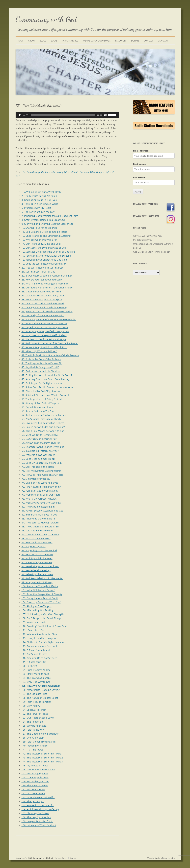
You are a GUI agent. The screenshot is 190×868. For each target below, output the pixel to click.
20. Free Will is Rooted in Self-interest (42, 268)
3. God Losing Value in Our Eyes (39, 200)
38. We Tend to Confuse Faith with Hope (44, 339)
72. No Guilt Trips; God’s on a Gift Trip (42, 475)
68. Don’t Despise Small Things (39, 459)
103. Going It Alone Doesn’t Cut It (40, 598)
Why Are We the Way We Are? (148, 236)
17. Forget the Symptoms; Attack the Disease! (46, 256)
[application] (67, 115)
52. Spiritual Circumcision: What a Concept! (46, 395)
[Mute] (105, 115)
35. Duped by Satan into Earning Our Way (45, 327)
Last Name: (139, 177)
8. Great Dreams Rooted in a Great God (43, 220)
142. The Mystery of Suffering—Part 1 (42, 754)
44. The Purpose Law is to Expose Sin (42, 363)
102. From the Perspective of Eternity (42, 594)
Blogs (43, 41)
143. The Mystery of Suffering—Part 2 (42, 758)
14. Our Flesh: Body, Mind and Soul (41, 244)
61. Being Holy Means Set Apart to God (43, 431)
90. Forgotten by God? (34, 546)
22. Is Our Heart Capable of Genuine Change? (47, 276)
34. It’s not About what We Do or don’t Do (44, 323)
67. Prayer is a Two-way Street (38, 455)
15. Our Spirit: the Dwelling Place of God (44, 248)
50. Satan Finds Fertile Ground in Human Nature (48, 387)
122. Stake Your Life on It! (36, 674)
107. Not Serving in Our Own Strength (43, 614)
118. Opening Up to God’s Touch (39, 658)
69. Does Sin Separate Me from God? (42, 463)
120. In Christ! (29, 666)
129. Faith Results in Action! (37, 702)
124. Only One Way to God (36, 682)
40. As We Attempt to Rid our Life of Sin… (44, 347)
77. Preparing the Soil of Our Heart (41, 495)
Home (21, 41)
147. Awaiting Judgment (35, 773)
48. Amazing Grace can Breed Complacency (46, 379)
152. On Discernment (33, 793)
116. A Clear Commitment (36, 650)
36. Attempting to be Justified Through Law (45, 331)
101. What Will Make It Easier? (38, 590)
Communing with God (46, 19)
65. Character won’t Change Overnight (43, 447)
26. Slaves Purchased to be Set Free (41, 292)
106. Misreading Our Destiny (37, 610)
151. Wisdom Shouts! (33, 789)
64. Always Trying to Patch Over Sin (41, 443)
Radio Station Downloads (97, 41)
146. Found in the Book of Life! (38, 769)
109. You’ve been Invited (35, 622)
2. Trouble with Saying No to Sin (39, 196)
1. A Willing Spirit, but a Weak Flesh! (41, 192)
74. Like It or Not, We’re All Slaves (40, 483)
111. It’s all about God (33, 630)
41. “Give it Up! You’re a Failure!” (39, 351)
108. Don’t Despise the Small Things (41, 618)
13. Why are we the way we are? (39, 240)
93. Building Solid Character (37, 558)
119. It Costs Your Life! (34, 662)
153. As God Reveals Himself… (38, 797)
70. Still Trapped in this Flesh (38, 467)
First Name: (139, 164)
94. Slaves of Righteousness (37, 562)
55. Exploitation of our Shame (38, 407)
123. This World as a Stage (36, 678)
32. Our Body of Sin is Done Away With (43, 315)
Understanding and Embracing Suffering (153, 244)
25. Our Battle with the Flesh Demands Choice (47, 288)
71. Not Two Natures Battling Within (41, 471)
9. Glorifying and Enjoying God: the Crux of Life (47, 224)
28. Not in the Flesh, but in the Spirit (42, 299)
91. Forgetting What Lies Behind (39, 550)
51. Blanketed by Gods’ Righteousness (42, 391)
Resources (121, 41)
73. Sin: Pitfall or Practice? (36, 479)
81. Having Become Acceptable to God (42, 511)
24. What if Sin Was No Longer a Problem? (45, 284)
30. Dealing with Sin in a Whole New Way (44, 307)
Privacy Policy (61, 858)
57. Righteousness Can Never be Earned (44, 415)
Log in (73, 858)
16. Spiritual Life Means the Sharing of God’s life (48, 252)
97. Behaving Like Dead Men (37, 574)
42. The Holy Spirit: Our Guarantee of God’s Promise (50, 355)
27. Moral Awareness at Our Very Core (43, 296)
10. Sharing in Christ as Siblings (39, 228)
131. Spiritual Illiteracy (34, 710)
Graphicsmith (168, 858)
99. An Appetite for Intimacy (37, 582)
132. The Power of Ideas (35, 714)
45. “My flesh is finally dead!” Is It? (40, 367)
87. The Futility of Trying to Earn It (40, 534)
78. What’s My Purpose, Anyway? (39, 499)
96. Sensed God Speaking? (36, 570)
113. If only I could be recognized (40, 638)
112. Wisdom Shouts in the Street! (40, 634)
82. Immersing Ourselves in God (39, 515)
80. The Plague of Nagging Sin (38, 507)
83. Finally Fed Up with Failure (38, 519)
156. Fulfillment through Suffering (40, 809)
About (32, 41)
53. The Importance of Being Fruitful (42, 399)
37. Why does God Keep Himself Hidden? (44, 335)
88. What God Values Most (36, 538)
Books (54, 41)
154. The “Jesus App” (33, 801)
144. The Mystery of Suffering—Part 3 (42, 762)
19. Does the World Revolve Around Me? (44, 264)
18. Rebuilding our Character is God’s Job (44, 260)
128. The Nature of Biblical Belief (40, 698)
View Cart (163, 41)
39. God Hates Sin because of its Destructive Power (50, 343)
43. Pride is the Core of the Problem (41, 359)
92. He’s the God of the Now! (37, 554)
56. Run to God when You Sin (38, 411)
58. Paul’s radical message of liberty (41, 419)
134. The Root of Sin (33, 722)
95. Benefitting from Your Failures (40, 566)
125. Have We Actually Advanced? (41, 686)
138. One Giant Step (33, 738)
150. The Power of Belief (35, 785)
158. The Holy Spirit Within (36, 817)
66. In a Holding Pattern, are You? (40, 451)
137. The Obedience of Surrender (40, 734)
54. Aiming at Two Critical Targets (40, 403)
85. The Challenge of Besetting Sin (41, 527)
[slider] (63, 115)
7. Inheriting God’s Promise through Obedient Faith (50, 216)
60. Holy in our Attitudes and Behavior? (43, 427)
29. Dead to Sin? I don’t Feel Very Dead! (43, 303)
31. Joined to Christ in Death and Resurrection (47, 311)
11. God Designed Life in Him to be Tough (45, 232)
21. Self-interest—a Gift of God (38, 272)
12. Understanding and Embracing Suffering (46, 236)
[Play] (20, 115)
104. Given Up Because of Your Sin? (41, 602)
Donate (135, 41)
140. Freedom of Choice (35, 746)
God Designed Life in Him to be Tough (152, 252)
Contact (149, 41)
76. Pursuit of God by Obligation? (40, 491)
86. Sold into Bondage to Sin (37, 531)
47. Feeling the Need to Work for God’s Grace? (47, 375)
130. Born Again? (31, 706)
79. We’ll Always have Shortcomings (41, 503)
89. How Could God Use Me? (37, 542)
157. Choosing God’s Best (35, 813)
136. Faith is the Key (33, 730)
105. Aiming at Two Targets (37, 606)
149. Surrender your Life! (35, 781)
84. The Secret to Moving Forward (40, 523)
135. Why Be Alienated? (34, 726)
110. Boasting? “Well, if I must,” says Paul (44, 626)
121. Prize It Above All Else (36, 670)
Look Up (137, 248)
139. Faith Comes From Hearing (39, 742)
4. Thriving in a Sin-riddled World (40, 204)
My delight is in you (143, 240)
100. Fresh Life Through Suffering (40, 586)
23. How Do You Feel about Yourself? (42, 280)
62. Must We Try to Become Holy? (40, 435)
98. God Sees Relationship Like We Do (42, 578)
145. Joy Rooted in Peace (35, 766)
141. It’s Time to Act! (33, 750)
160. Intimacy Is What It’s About (39, 825)
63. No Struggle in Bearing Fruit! (39, 439)
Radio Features (70, 41)
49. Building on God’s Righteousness (42, 383)
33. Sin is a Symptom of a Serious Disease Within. (49, 319)
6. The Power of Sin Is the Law (38, 212)
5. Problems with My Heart (36, 208)
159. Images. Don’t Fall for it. (37, 821)
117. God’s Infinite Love (34, 654)
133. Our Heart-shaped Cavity (38, 718)
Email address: (141, 151)
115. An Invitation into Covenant (39, 646)
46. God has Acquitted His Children (41, 371)
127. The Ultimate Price (34, 694)
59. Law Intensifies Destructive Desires (43, 423)
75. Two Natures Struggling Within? (41, 487)
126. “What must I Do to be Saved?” (41, 690)
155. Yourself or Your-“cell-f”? (38, 805)
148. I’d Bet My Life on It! (35, 777)
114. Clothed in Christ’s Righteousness (43, 642)
